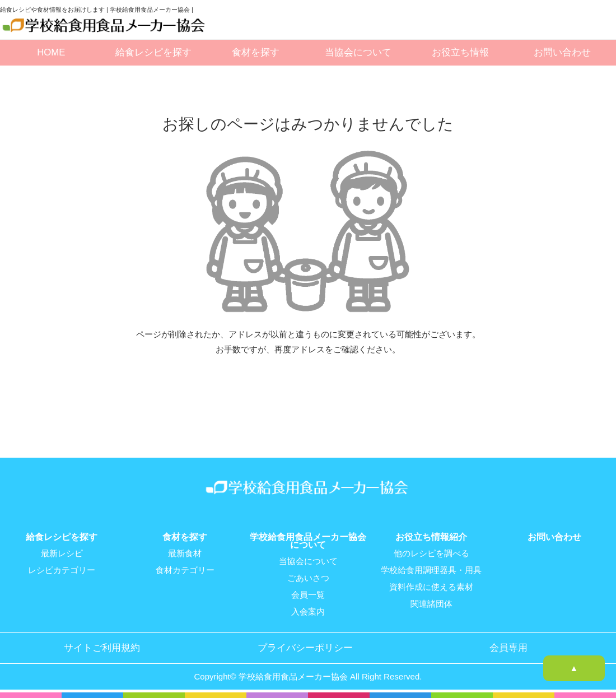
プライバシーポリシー (305, 648)
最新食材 (185, 553)
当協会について (358, 52)
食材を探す (256, 52)
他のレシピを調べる (431, 553)
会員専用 (508, 648)
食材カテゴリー (185, 570)
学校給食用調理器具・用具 (431, 570)
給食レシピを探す (153, 52)
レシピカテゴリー (62, 570)
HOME (51, 52)
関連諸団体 (431, 604)
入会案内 (308, 612)
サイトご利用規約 (102, 648)
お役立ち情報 (460, 52)
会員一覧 (308, 595)
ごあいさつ (308, 578)
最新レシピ (62, 553)
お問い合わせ (562, 52)
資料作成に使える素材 (431, 587)
